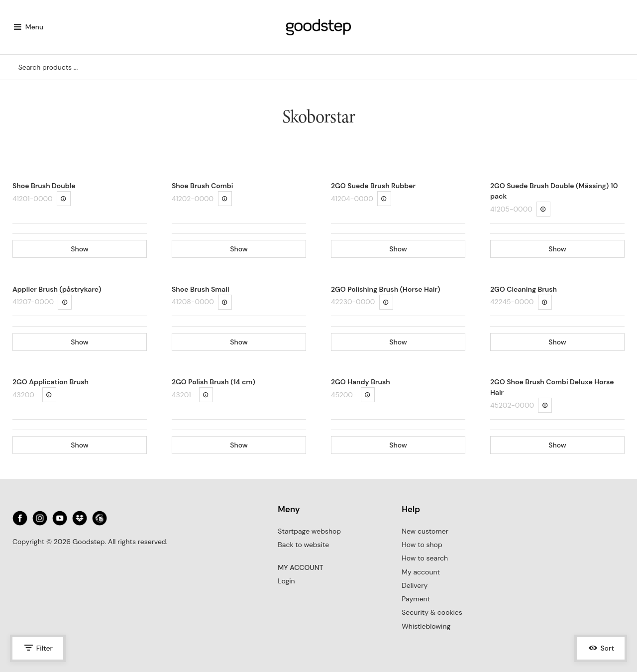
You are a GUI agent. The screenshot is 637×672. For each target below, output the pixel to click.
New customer (425, 531)
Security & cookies (432, 612)
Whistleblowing (426, 626)
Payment (416, 599)
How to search (425, 558)
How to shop (422, 545)
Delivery (415, 585)
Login (286, 581)
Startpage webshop (309, 531)
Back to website (303, 545)
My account (421, 572)
